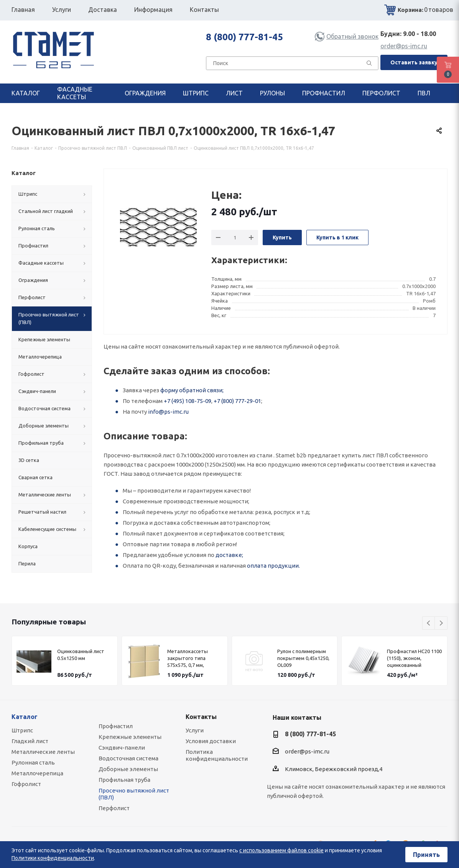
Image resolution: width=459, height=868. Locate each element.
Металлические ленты (43, 752)
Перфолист (114, 808)
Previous (429, 623)
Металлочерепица (37, 773)
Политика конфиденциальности (217, 755)
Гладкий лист (30, 741)
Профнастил (116, 726)
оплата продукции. (273, 566)
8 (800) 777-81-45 (244, 37)
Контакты (201, 717)
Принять (426, 855)
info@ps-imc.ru (168, 412)
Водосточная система (128, 758)
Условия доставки (211, 741)
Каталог (25, 717)
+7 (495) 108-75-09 (188, 401)
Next (441, 623)
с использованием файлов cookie (281, 850)
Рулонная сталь (33, 762)
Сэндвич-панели (122, 748)
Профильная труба (124, 780)
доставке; (229, 555)
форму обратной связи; (192, 390)
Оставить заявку (414, 62)
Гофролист (26, 784)
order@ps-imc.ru (404, 46)
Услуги (195, 730)
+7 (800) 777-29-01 (237, 401)
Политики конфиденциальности (53, 858)
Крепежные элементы (130, 737)
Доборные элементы (128, 769)
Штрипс (22, 730)
